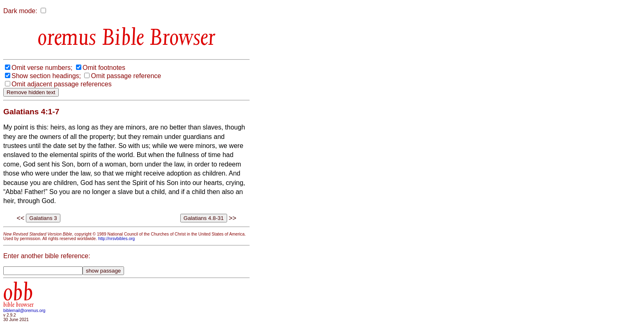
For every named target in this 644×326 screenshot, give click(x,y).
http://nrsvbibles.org (116, 239)
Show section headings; (46, 76)
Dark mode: (20, 11)
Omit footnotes (104, 68)
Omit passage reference (126, 76)
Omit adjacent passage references (62, 84)
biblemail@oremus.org (24, 311)
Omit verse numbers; (42, 68)
